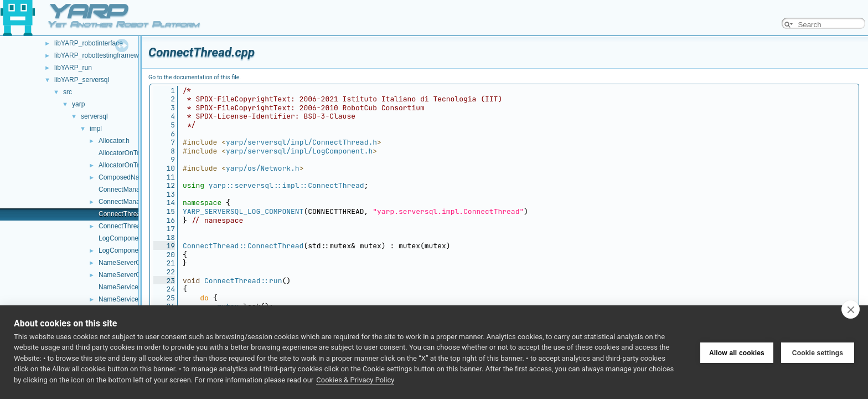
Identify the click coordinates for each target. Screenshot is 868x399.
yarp (78, 104)
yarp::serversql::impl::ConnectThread (286, 185)
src (68, 92)
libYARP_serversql (82, 80)
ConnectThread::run (243, 281)
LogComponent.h (124, 250)
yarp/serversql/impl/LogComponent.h (299, 151)
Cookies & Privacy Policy (355, 380)
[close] (851, 309)
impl (96, 129)
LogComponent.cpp (128, 238)
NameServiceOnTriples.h (136, 299)
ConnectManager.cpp (130, 190)
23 (164, 281)
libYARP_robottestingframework (101, 55)
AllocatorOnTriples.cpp (132, 153)
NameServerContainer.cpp (138, 263)
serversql (94, 116)
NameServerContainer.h (134, 275)
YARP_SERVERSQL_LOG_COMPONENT (243, 211)
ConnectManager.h (126, 202)
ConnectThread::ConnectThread (243, 246)
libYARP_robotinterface (89, 43)
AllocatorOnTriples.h (128, 165)
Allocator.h (114, 141)
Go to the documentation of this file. (195, 77)
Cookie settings (818, 352)
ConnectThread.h (124, 226)
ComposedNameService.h (137, 177)
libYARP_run (73, 68)
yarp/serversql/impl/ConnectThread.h (301, 142)
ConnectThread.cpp (128, 214)
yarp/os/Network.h (263, 168)
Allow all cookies (737, 352)
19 (164, 246)
